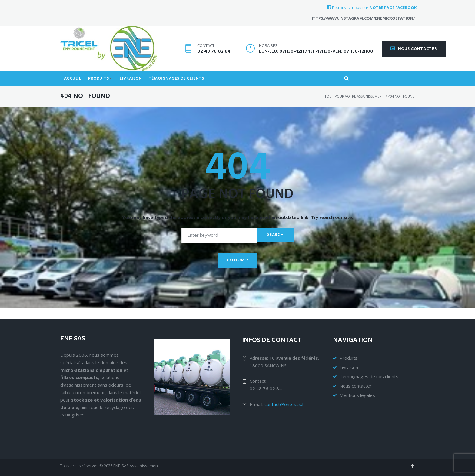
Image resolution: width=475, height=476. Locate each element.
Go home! (237, 271)
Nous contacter (414, 54)
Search (274, 246)
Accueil (73, 89)
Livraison (135, 89)
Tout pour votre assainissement (354, 107)
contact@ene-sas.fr (285, 404)
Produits (101, 89)
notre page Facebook (393, 8)
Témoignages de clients (182, 89)
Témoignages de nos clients (369, 376)
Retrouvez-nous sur (348, 8)
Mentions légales (357, 395)
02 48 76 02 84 (214, 56)
